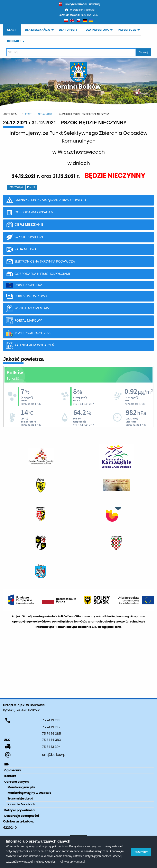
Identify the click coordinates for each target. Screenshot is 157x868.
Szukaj (143, 52)
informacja (16, 187)
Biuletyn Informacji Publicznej (79, 4)
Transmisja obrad (20, 799)
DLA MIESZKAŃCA (37, 30)
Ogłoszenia (12, 770)
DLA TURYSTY (68, 30)
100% (83, 15)
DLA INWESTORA (97, 30)
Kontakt (10, 776)
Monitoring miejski (21, 787)
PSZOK (31, 187)
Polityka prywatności (20, 810)
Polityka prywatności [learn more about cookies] (72, 862)
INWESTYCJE (127, 30)
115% (89, 15)
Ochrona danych (16, 782)
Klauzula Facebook (21, 804)
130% (95, 15)
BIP (7, 765)
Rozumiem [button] (141, 852)
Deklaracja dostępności (22, 816)
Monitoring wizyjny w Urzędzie (29, 793)
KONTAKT (14, 41)
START (12, 30)
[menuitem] (12, 30)
